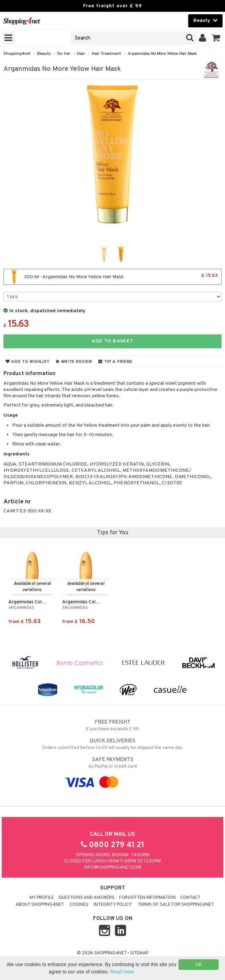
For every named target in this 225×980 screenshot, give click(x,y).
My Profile (42, 898)
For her (64, 54)
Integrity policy (113, 905)
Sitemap (139, 953)
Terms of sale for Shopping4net (176, 905)
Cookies (79, 905)
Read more (122, 972)
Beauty (44, 54)
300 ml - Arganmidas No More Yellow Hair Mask (112, 277)
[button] (216, 38)
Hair (81, 54)
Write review (74, 362)
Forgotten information (147, 898)
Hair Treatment (106, 54)
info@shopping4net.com (113, 868)
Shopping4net (17, 54)
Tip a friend (115, 362)
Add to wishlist (28, 362)
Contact (190, 898)
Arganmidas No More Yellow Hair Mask (162, 54)
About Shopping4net (40, 905)
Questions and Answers (86, 898)
